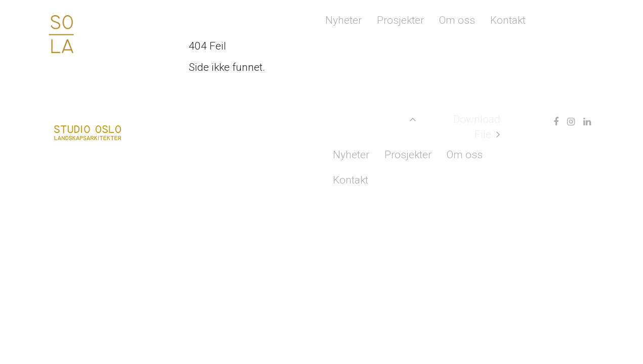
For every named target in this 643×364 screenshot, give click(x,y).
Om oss (457, 20)
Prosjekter (400, 20)
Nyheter (344, 20)
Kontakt (508, 20)
